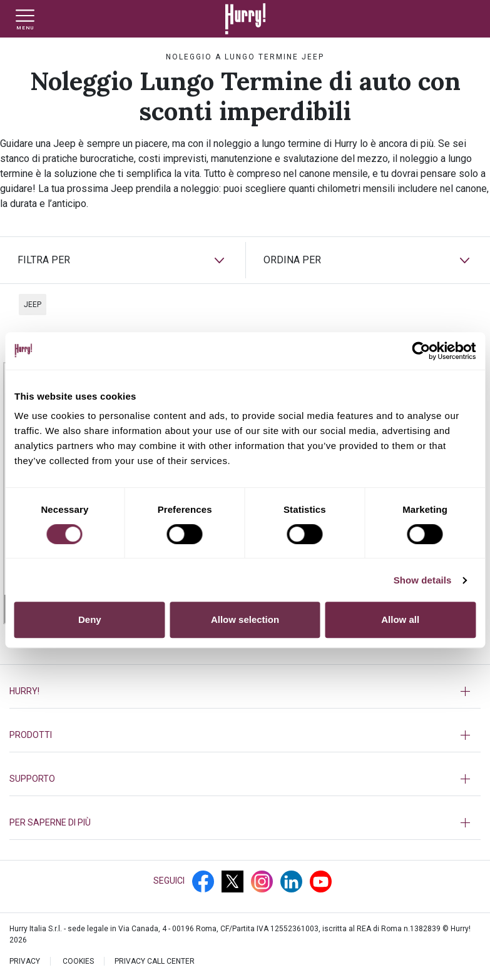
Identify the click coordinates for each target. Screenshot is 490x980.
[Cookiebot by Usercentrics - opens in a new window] (421, 351)
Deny (90, 619)
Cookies (78, 961)
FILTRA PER (44, 260)
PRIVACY (25, 961)
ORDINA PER (292, 260)
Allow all (400, 619)
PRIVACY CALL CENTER (155, 961)
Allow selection (245, 619)
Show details (423, 580)
